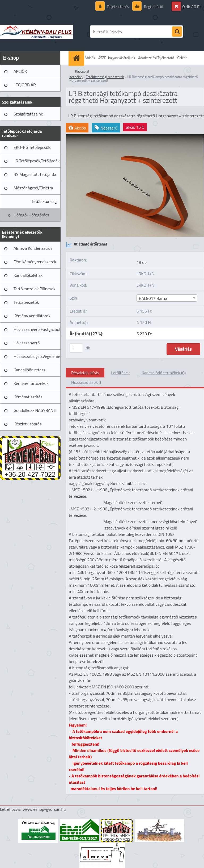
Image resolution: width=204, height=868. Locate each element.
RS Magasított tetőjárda (35, 174)
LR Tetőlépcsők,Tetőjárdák (37, 161)
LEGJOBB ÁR (25, 85)
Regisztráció (153, 6)
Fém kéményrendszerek (35, 262)
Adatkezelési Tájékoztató (156, 58)
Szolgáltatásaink (28, 114)
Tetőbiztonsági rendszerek (45, 203)
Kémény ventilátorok (32, 316)
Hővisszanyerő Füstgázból (37, 329)
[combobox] (167, 298)
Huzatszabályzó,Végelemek (37, 356)
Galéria (182, 58)
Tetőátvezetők (26, 302)
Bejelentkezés (118, 6)
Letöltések (120, 373)
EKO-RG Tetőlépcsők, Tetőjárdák (32, 149)
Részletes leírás (85, 373)
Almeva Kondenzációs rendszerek (33, 250)
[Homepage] (77, 58)
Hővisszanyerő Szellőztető (27, 345)
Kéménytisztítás (28, 397)
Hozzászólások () (86, 382)
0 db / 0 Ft (192, 7)
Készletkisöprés (27, 424)
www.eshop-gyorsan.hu (44, 809)
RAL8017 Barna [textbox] (153, 298)
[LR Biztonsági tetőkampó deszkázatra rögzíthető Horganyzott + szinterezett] (135, 136)
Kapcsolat (82, 71)
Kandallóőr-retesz (29, 370)
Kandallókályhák (28, 275)
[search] (177, 32)
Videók (90, 58)
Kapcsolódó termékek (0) (164, 373)
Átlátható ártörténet (87, 244)
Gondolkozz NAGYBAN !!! (35, 410)
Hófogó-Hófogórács (31, 215)
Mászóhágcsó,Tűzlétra (33, 188)
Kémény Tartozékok (31, 383)
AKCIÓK (20, 71)
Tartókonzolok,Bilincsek (34, 289)
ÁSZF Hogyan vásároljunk (117, 58)
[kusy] (76, 348)
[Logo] (37, 32)
